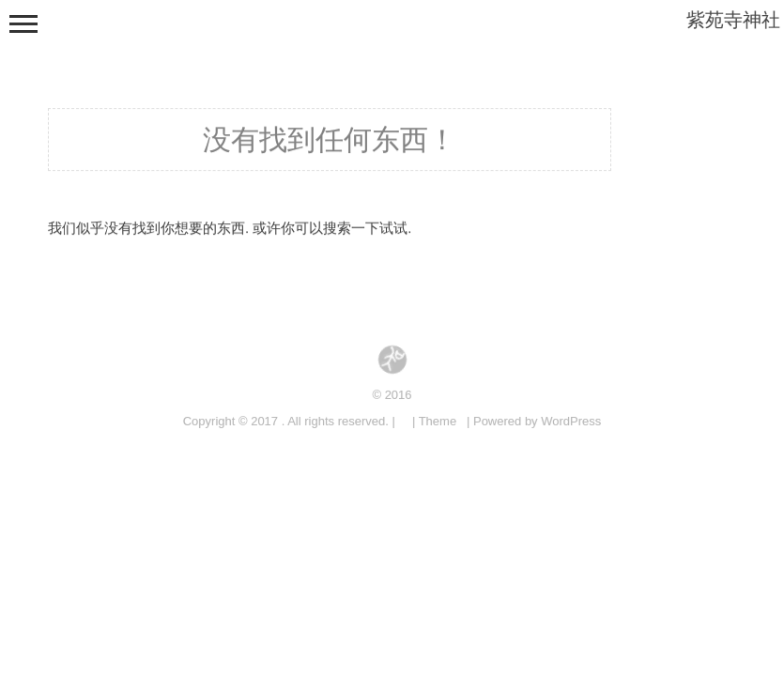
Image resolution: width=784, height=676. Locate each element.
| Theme (434, 421)
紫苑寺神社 (733, 20)
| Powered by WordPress (534, 421)
